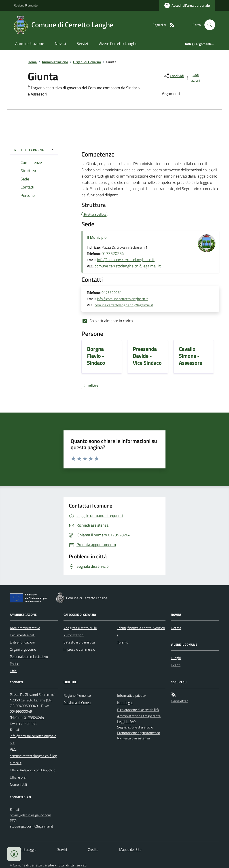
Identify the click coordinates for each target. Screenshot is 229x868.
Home (32, 62)
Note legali (125, 703)
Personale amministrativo (29, 656)
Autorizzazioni (74, 635)
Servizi (82, 43)
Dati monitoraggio (23, 849)
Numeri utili (18, 784)
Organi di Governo (87, 62)
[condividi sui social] (173, 76)
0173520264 (113, 253)
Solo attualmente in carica (111, 321)
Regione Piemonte (26, 5)
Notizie (176, 628)
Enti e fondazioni (22, 642)
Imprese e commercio (79, 649)
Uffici (14, 671)
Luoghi (176, 658)
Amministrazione (30, 43)
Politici (15, 664)
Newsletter (179, 701)
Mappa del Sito (130, 849)
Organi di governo (23, 649)
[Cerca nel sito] (208, 25)
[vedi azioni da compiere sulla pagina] (193, 78)
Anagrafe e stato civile (80, 628)
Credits (93, 849)
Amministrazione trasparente (139, 716)
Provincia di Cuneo (77, 703)
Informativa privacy (131, 695)
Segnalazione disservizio (135, 727)
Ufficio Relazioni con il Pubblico (33, 770)
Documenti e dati (22, 635)
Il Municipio (97, 237)
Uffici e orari (19, 777)
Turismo (123, 642)
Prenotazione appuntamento (139, 733)
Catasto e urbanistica (79, 642)
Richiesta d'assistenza (134, 738)
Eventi (176, 665)
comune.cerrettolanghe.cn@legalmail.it (128, 266)
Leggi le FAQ (126, 722)
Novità (60, 43)
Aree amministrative (25, 628)
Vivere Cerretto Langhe (118, 43)
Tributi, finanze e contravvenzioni (141, 631)
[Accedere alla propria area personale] (187, 5)
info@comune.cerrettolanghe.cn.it (126, 260)
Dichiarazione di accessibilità (138, 710)
